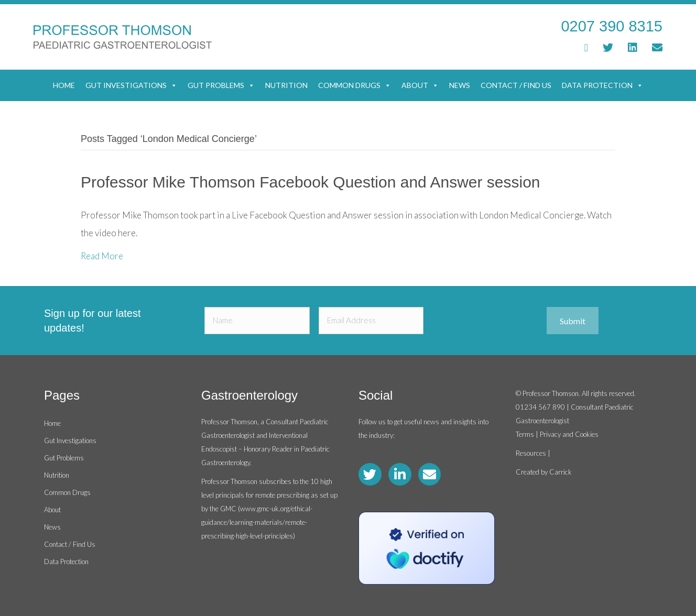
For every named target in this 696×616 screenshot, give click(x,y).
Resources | (533, 453)
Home (64, 85)
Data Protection (602, 85)
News (460, 85)
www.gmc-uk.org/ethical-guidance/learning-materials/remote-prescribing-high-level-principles (257, 522)
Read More (102, 256)
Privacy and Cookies (569, 434)
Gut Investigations (131, 85)
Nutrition (286, 85)
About (420, 85)
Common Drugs (355, 85)
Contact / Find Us (516, 85)
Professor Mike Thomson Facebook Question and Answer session (311, 182)
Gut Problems (221, 85)
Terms (525, 434)
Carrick (561, 472)
